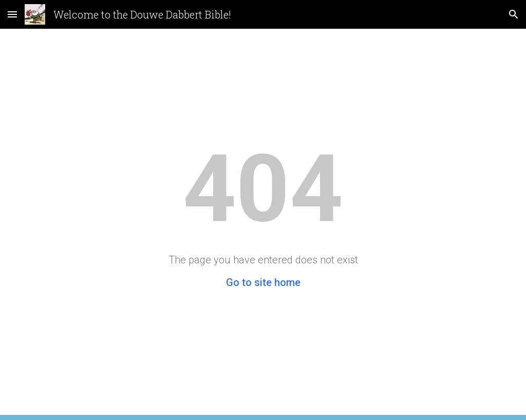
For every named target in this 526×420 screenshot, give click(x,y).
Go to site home (263, 282)
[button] (12, 14)
